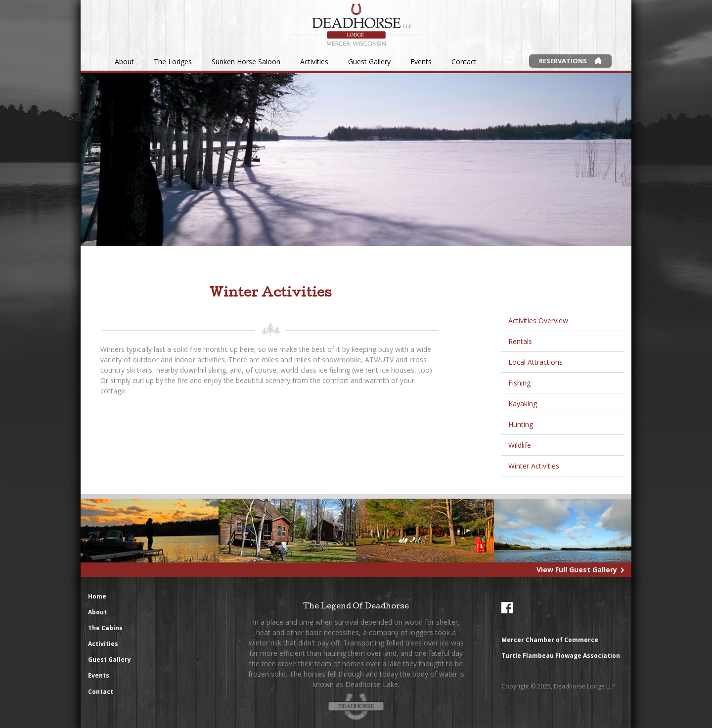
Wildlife (520, 445)
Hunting (521, 424)
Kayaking (523, 404)
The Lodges (173, 62)
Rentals (520, 341)
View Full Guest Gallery (577, 570)
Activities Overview (538, 321)
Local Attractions (535, 362)
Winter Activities (534, 466)
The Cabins (105, 628)
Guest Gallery (369, 62)
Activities (314, 62)
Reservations (563, 61)
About (124, 62)
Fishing (519, 383)
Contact (464, 62)
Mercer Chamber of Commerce (550, 640)
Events (421, 62)
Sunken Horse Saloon (246, 62)
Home (97, 596)
